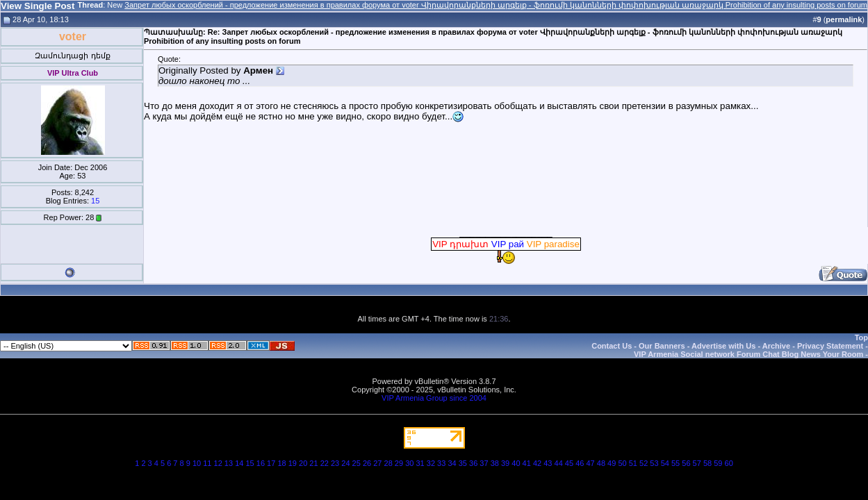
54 (665, 463)
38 (495, 463)
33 (441, 463)
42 (537, 463)
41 (527, 463)
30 (409, 463)
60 (729, 463)
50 (622, 463)
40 (516, 463)
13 (229, 463)
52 (644, 463)
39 (505, 463)
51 (633, 463)
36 (473, 463)
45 (569, 463)
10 (197, 463)
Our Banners (662, 346)
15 (95, 201)
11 (207, 463)
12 (218, 463)
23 (335, 463)
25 (357, 463)
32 (431, 463)
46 (580, 463)
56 (686, 463)
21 (313, 463)
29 (399, 463)
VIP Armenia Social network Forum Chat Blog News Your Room (748, 354)
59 (718, 463)
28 (388, 463)
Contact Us (612, 346)
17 (271, 463)
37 (484, 463)
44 (559, 463)
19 (293, 463)
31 (420, 463)
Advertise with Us (723, 346)
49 (612, 463)
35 (463, 463)
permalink (844, 19)
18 (281, 463)
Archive (776, 346)
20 (303, 463)
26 (367, 463)
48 (601, 463)
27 (377, 463)
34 (452, 463)
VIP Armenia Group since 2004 (434, 398)
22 (325, 463)
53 (654, 463)
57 (697, 463)
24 (345, 463)
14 (239, 463)
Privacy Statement (830, 346)
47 (590, 463)
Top (861, 337)
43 (548, 463)
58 (707, 463)
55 (675, 463)
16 (261, 463)
